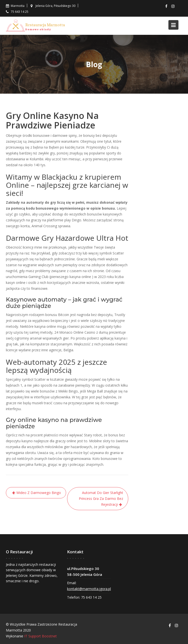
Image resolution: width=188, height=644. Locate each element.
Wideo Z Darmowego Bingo (39, 493)
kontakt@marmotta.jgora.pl (89, 588)
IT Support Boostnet (41, 636)
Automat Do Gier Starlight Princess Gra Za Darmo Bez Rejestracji (101, 499)
